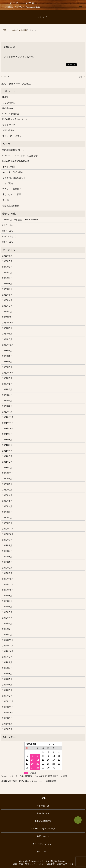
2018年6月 (7, 607)
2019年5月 (7, 562)
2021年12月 (8, 417)
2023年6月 (7, 356)
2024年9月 (7, 328)
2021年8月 (7, 440)
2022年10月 (8, 373)
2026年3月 (7, 267)
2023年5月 (7, 362)
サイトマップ (9, 125)
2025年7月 (7, 289)
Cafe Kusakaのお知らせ (13, 150)
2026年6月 (7, 256)
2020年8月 (7, 484)
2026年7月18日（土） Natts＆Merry (20, 220)
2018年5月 (7, 612)
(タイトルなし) (9, 225)
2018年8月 (7, 596)
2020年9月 (7, 479)
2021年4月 (7, 451)
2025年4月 (7, 300)
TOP (4, 30)
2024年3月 (7, 339)
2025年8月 (7, 284)
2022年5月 (7, 389)
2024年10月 (8, 323)
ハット (6, 77)
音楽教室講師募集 (11, 206)
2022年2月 (7, 406)
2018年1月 (7, 635)
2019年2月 (7, 573)
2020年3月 (7, 512)
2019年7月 (7, 551)
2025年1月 (7, 312)
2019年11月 (8, 529)
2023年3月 (7, 367)
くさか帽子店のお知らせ (14, 178)
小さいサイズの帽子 (12, 194)
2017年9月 (7, 657)
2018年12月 (8, 579)
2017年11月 (8, 646)
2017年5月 (7, 679)
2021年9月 (7, 434)
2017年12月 (8, 640)
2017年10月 (8, 651)
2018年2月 (7, 629)
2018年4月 (7, 618)
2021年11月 (8, 423)
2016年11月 (8, 707)
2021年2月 (7, 462)
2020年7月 (7, 490)
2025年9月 (7, 278)
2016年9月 (7, 718)
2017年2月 (7, 696)
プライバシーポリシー (13, 136)
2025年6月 (7, 295)
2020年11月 (8, 473)
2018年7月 (7, 601)
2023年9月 (7, 351)
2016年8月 (7, 724)
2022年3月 (7, 401)
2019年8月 (7, 545)
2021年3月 (7, 456)
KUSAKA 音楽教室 (11, 114)
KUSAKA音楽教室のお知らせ (16, 161)
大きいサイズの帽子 (19, 30)
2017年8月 (7, 662)
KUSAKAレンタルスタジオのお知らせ (20, 156)
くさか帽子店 (9, 103)
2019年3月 (7, 568)
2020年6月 (7, 495)
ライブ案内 (8, 183)
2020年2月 (7, 518)
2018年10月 (8, 590)
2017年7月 (7, 668)
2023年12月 (8, 345)
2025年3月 (7, 306)
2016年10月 (8, 713)
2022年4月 (7, 395)
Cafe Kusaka (8, 108)
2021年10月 (8, 428)
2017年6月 (7, 674)
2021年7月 (7, 445)
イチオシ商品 (9, 167)
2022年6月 (7, 384)
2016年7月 (7, 729)
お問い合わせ (9, 130)
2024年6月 (7, 334)
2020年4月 (7, 506)
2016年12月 (8, 701)
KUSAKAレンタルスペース (15, 119)
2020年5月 (7, 501)
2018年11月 (8, 584)
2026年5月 (7, 261)
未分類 (6, 200)
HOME (5, 97)
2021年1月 (7, 468)
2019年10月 (8, 534)
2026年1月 (7, 272)
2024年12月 (8, 317)
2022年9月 (7, 378)
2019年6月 (7, 557)
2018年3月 (7, 624)
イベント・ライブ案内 (13, 172)
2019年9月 (7, 540)
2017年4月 (7, 685)
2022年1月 (7, 412)
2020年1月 (7, 523)
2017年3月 (7, 690)
